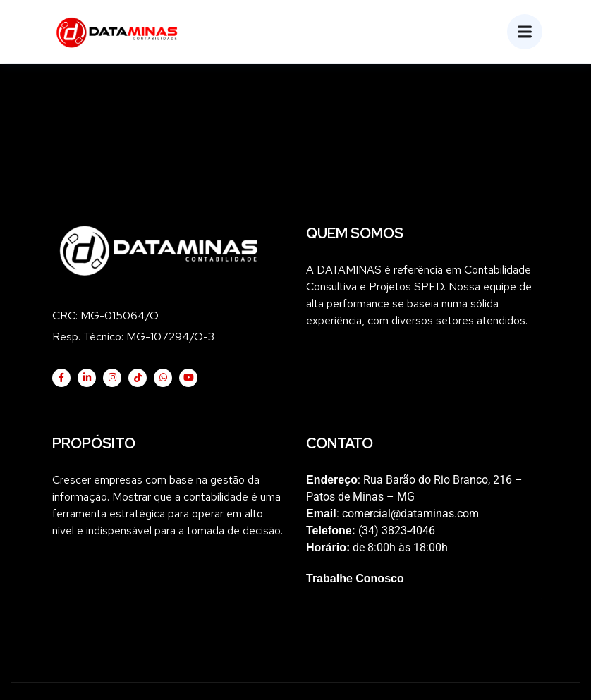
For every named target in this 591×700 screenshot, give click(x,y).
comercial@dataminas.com (410, 514)
